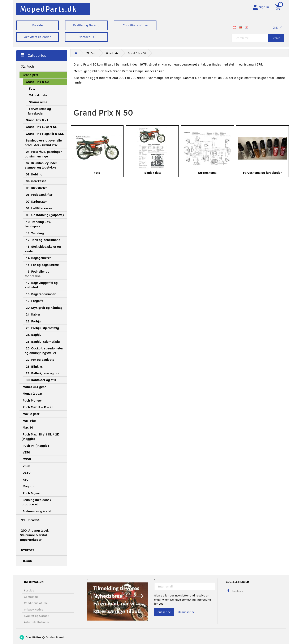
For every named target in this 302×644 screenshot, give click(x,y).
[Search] (276, 38)
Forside (38, 25)
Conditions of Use (135, 25)
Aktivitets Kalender (37, 37)
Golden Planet (55, 637)
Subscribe (164, 612)
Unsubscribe (186, 612)
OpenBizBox (33, 637)
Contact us (86, 37)
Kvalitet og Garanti (86, 25)
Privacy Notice (33, 609)
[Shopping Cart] (279, 7)
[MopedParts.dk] (48, 9)
